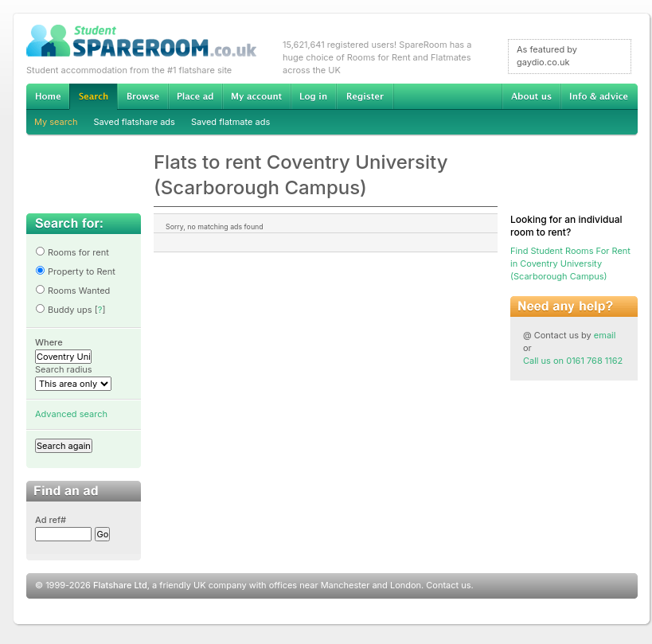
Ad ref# (51, 520)
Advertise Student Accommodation (195, 96)
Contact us (448, 585)
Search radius (64, 369)
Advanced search (71, 414)
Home (48, 96)
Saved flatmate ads (230, 122)
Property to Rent (75, 271)
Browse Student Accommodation (143, 96)
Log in (313, 96)
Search (93, 97)
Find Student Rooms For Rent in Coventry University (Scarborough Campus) (570, 263)
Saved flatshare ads (135, 122)
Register (365, 96)
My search (56, 122)
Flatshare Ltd (120, 585)
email (605, 335)
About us (531, 96)
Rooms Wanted (72, 291)
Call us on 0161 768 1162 (573, 361)
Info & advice (599, 96)
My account (256, 96)
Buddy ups (64, 310)
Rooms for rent (72, 252)
